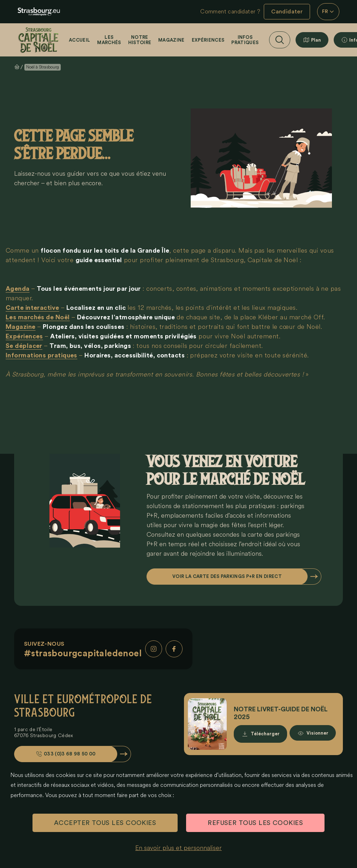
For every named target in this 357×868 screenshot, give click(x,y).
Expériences (208, 40)
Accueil (79, 40)
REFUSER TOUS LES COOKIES (255, 823)
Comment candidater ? (230, 12)
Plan (316, 40)
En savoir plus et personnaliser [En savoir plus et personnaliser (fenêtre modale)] (178, 848)
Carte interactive (32, 308)
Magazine (171, 40)
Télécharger (265, 734)
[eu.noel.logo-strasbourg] (39, 12)
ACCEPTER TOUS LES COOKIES (105, 823)
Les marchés (109, 40)
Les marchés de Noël (38, 317)
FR (328, 12)
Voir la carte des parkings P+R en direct (227, 576)
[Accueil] (39, 40)
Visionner (317, 734)
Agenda (18, 289)
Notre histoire (140, 40)
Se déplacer (24, 346)
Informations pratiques (41, 355)
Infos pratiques (245, 40)
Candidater (287, 12)
